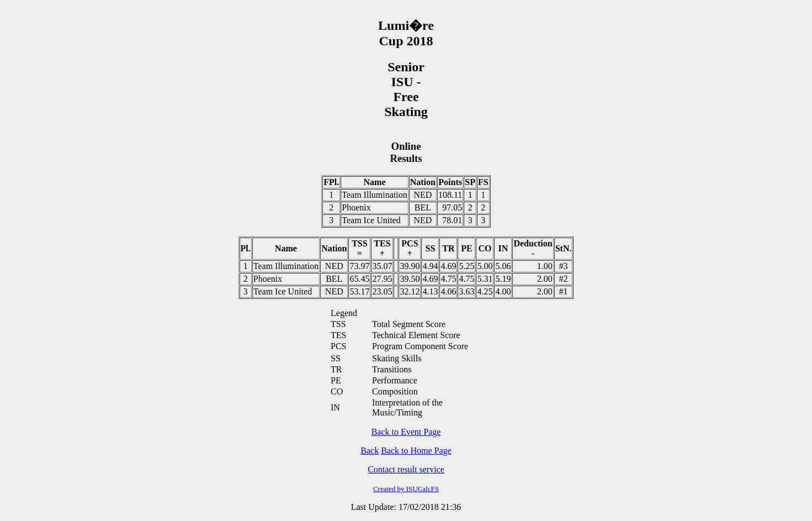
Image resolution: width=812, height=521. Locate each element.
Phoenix (356, 207)
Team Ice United (371, 220)
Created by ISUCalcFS (406, 489)
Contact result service (406, 469)
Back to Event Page (406, 432)
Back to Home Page (416, 451)
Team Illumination (374, 195)
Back (370, 451)
